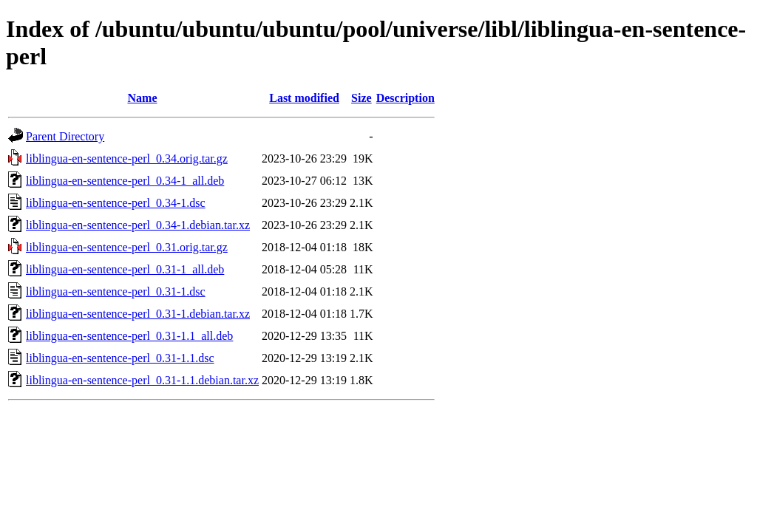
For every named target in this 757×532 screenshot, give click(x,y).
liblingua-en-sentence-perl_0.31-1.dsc (116, 291)
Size (361, 98)
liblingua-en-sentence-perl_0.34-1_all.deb (125, 181)
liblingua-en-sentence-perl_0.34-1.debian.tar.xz (138, 225)
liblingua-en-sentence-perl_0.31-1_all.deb (125, 269)
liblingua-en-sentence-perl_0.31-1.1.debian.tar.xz (142, 380)
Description (405, 98)
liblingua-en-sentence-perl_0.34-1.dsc (116, 203)
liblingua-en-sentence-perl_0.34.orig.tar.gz (127, 158)
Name (143, 98)
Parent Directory (65, 136)
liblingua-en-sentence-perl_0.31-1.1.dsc (120, 358)
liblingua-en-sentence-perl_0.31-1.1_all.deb (129, 336)
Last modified (304, 98)
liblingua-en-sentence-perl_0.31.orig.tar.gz (127, 247)
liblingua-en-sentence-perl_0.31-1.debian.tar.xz (138, 314)
